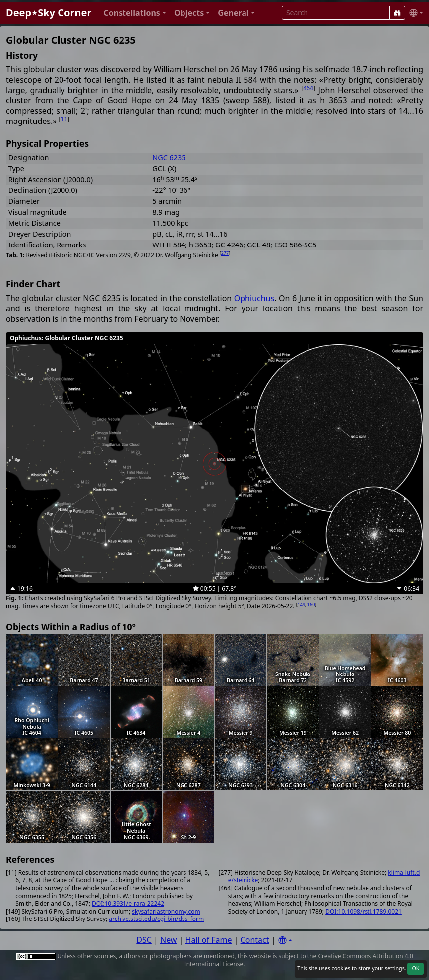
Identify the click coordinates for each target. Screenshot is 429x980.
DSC (144, 940)
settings (395, 968)
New (168, 940)
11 (64, 119)
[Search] (397, 13)
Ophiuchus (254, 298)
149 (301, 604)
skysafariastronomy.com (166, 911)
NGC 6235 (169, 157)
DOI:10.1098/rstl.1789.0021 (364, 911)
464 (308, 88)
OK (415, 968)
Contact (255, 940)
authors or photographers (155, 956)
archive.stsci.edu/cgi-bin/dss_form (156, 919)
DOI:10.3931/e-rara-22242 (128, 903)
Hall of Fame (209, 940)
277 (225, 253)
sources (105, 956)
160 (311, 604)
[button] (135, 13)
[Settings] (285, 941)
